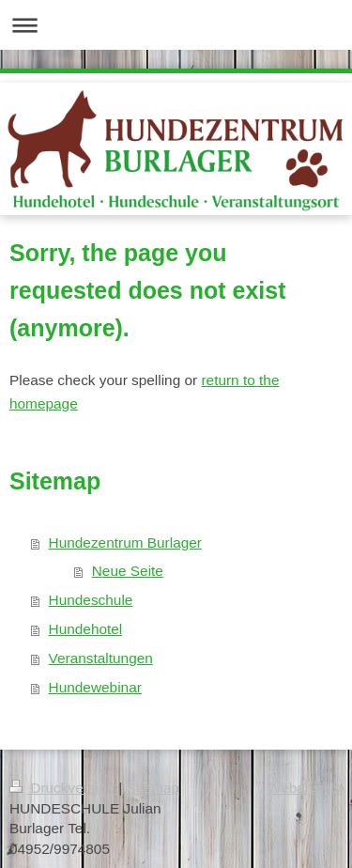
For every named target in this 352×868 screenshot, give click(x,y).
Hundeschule (91, 600)
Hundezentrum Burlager (125, 542)
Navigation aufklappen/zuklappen (176, 25)
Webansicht (305, 788)
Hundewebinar (95, 687)
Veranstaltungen (101, 658)
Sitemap (153, 788)
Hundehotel (86, 629)
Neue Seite (128, 571)
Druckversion (64, 788)
